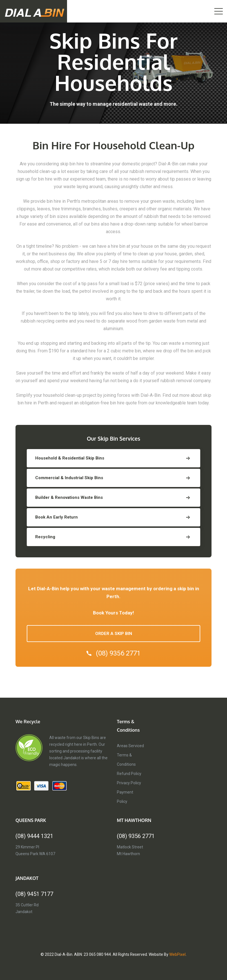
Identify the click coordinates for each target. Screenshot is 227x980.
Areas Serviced (130, 746)
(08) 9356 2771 (113, 653)
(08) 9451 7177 (34, 894)
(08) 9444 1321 (34, 836)
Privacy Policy (129, 783)
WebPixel (177, 954)
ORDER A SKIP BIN (114, 634)
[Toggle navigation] (219, 11)
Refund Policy (129, 774)
